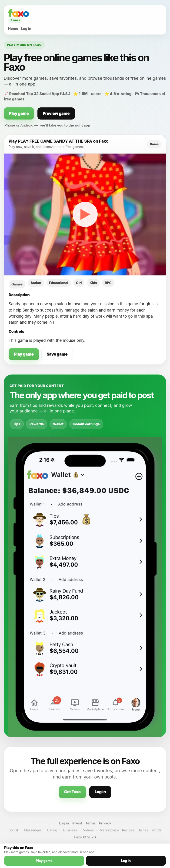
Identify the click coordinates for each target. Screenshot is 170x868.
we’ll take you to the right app (65, 125)
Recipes (128, 830)
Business (70, 830)
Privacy (105, 823)
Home (13, 29)
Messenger (33, 830)
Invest (77, 823)
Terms (90, 823)
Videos (88, 830)
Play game (19, 113)
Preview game (56, 113)
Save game (57, 354)
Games (143, 830)
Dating (52, 830)
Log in (26, 29)
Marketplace (109, 830)
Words (156, 830)
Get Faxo (72, 792)
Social (13, 830)
